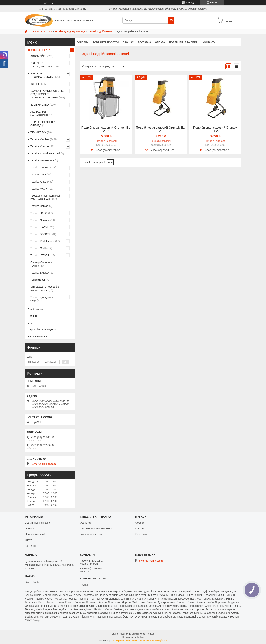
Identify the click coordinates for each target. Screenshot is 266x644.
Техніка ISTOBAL (41, 255)
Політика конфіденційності (154, 640)
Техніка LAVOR (40, 227)
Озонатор (86, 523)
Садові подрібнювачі (100, 31)
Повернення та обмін (184, 42)
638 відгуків (192, 3)
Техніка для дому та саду (70, 31)
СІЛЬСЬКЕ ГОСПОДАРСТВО (41, 65)
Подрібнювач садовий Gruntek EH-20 (215, 129)
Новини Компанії (35, 534)
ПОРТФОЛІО (38, 175)
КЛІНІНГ (35, 84)
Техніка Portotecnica (42, 241)
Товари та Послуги (106, 42)
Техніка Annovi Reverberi (45, 153)
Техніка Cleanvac (41, 168)
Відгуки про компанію (38, 523)
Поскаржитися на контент (125, 640)
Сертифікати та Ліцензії (42, 329)
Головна (83, 42)
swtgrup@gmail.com (44, 464)
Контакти (209, 42)
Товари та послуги (41, 31)
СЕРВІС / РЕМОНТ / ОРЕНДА (43, 124)
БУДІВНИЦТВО (40, 105)
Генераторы (38, 280)
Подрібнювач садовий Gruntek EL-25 (161, 129)
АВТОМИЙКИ (39, 56)
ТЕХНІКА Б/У (38, 132)
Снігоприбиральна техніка (41, 264)
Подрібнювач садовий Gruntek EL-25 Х (106, 129)
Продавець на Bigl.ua (133, 637)
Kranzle (139, 528)
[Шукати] (171, 20)
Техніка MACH (39, 189)
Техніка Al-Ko (38, 182)
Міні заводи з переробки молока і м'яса (45, 288)
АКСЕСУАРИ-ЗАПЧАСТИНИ (39, 113)
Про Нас (30, 528)
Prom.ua (150, 634)
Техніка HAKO (39, 213)
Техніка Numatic (40, 220)
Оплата (160, 42)
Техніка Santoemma (42, 160)
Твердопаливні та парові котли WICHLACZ (45, 197)
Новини (32, 316)
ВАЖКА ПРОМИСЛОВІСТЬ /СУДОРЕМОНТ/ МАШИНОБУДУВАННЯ (47, 94)
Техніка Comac (39, 206)
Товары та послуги (39, 50)
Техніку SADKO (40, 273)
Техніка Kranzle (40, 146)
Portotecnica (142, 534)
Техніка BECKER (41, 234)
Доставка (144, 42)
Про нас (128, 42)
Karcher (139, 523)
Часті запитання (37, 336)
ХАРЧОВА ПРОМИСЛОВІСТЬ (42, 75)
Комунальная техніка (92, 534)
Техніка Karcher (40, 139)
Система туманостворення (96, 528)
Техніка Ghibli (39, 248)
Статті (31, 323)
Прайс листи (35, 309)
